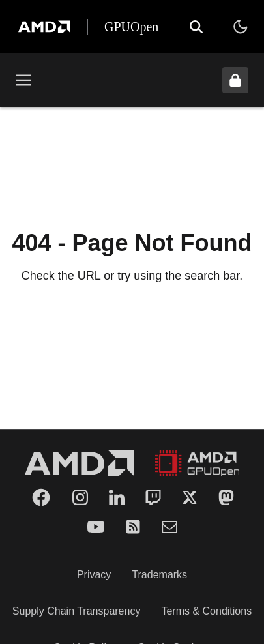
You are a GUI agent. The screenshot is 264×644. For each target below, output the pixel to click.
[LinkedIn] (117, 497)
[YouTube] (96, 527)
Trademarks (159, 575)
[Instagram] (80, 497)
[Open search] (196, 27)
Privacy (94, 575)
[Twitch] (153, 497)
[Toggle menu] (23, 80)
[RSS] (133, 527)
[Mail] (169, 527)
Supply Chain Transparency (77, 611)
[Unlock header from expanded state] (235, 80)
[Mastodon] (226, 497)
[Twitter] (190, 497)
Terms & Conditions (206, 611)
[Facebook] (41, 497)
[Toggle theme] (241, 27)
